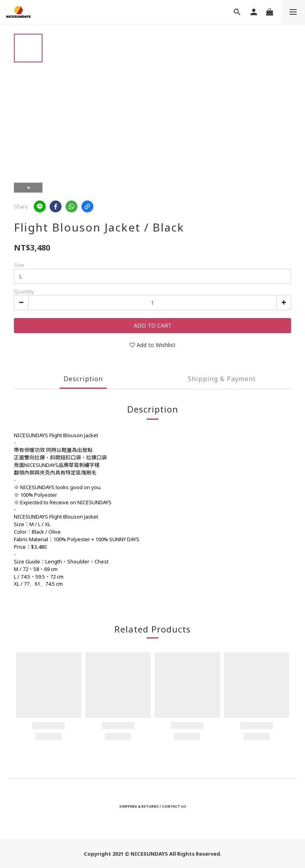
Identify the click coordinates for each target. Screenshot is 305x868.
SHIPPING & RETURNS (139, 806)
